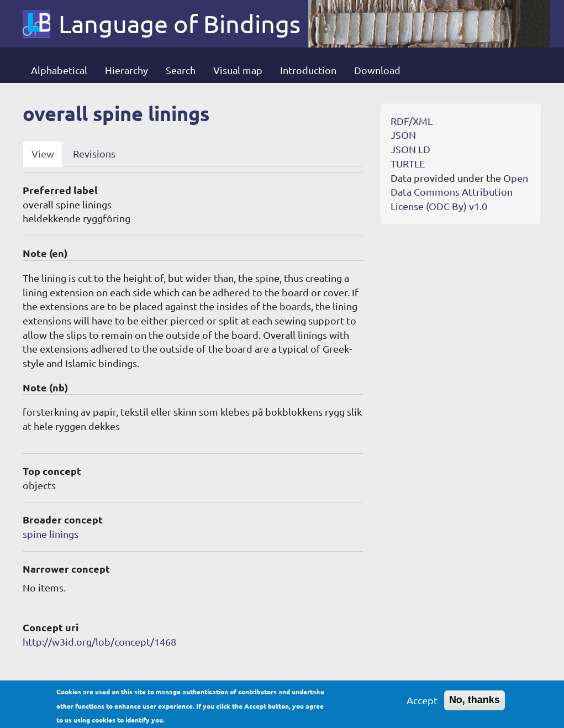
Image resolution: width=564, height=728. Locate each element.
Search (181, 70)
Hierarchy (126, 70)
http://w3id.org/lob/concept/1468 (99, 641)
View (43, 153)
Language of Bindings (180, 24)
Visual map (238, 70)
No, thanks (475, 704)
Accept (422, 704)
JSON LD (410, 149)
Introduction (308, 70)
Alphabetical (59, 70)
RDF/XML (412, 121)
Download (377, 70)
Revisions (94, 153)
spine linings (51, 534)
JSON (403, 135)
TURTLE (408, 163)
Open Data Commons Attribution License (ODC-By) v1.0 (459, 192)
